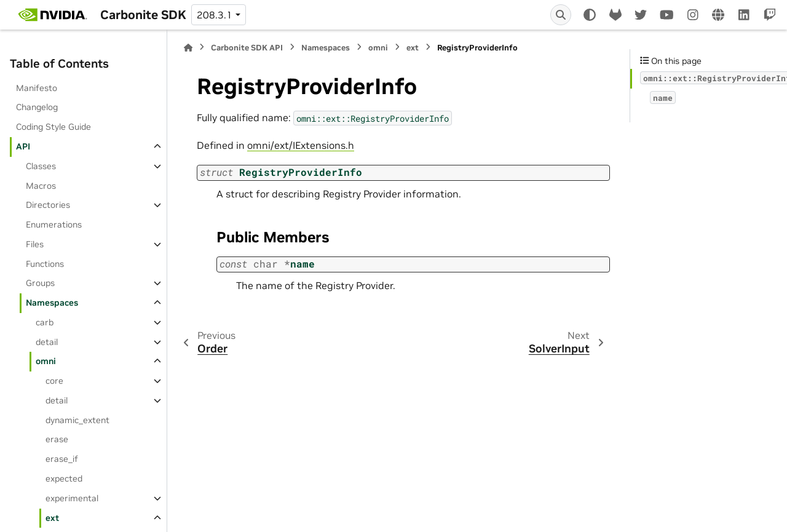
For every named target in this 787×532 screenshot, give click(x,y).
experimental (72, 498)
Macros (41, 186)
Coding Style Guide (53, 127)
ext (52, 518)
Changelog (37, 107)
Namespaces (52, 303)
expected (64, 478)
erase (57, 439)
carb (45, 322)
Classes (41, 166)
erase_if (62, 459)
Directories (48, 205)
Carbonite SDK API (247, 48)
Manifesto (37, 88)
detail (47, 342)
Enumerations (54, 224)
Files (35, 244)
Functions (45, 264)
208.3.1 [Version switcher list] (215, 15)
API (23, 146)
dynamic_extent (77, 420)
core (54, 381)
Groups (40, 283)
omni (46, 361)
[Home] (188, 48)
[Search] (561, 15)
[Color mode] (590, 15)
